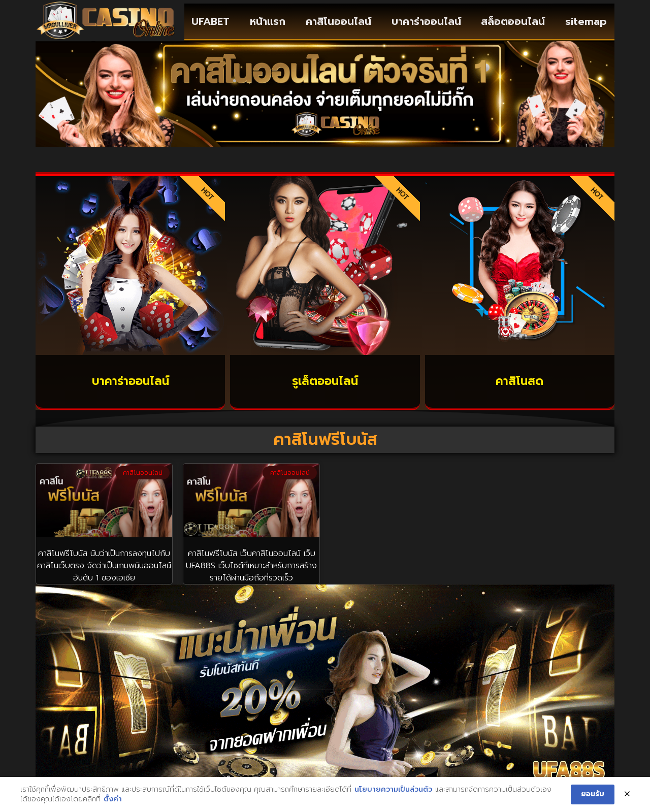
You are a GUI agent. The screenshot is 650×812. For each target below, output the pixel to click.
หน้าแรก (268, 21)
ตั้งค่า (113, 800)
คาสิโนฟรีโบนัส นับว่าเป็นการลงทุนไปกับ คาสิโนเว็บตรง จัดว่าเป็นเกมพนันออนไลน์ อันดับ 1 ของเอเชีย (104, 566)
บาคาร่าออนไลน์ (426, 21)
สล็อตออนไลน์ (513, 21)
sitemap (586, 21)
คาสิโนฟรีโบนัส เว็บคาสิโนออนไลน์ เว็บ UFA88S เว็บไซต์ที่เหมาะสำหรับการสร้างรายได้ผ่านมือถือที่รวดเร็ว (251, 566)
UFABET (210, 21)
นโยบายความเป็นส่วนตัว (393, 790)
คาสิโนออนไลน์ (338, 21)
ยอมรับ (593, 794)
